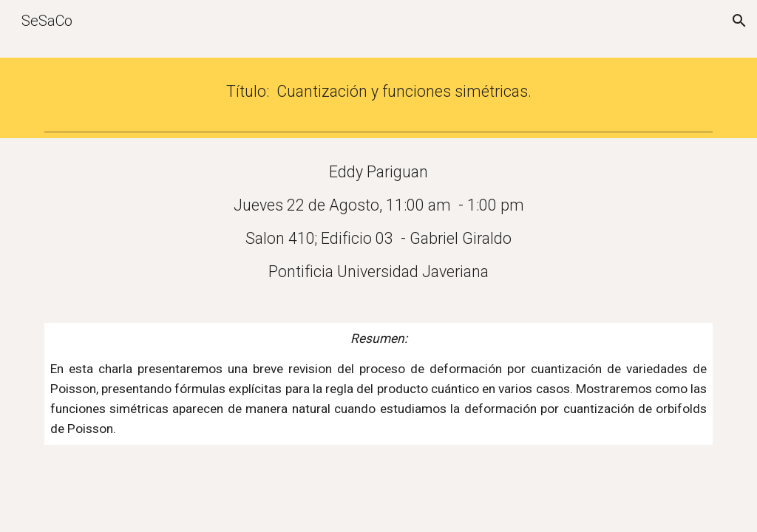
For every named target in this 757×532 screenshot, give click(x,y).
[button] (739, 21)
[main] (379, 91)
